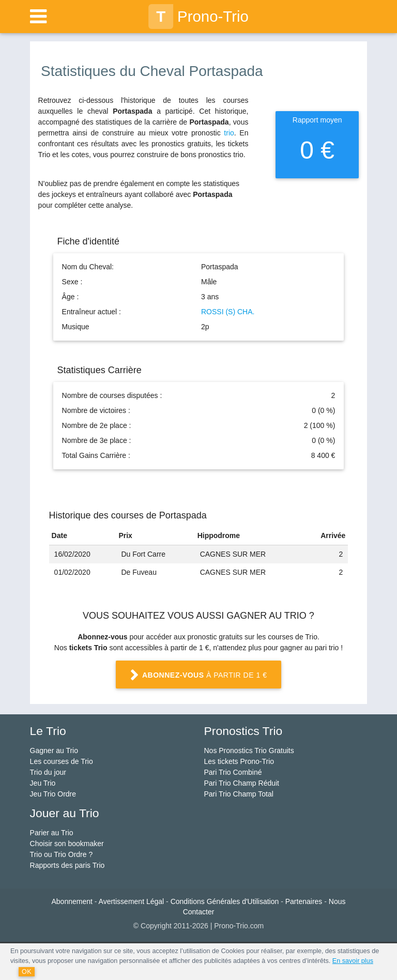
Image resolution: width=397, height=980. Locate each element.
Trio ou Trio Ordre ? (62, 854)
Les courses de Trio (62, 761)
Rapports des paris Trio (67, 865)
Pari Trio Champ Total (238, 794)
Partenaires (304, 901)
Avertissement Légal (132, 901)
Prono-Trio (198, 17)
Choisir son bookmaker (67, 844)
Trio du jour (48, 772)
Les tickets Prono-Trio (239, 761)
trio (229, 133)
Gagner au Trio (54, 751)
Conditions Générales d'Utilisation (225, 901)
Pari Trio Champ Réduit (241, 783)
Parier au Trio (52, 833)
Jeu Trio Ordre (53, 794)
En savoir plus (353, 961)
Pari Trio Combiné (233, 772)
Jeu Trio (43, 783)
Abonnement (72, 901)
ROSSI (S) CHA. (228, 312)
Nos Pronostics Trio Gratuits (249, 751)
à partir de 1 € (198, 676)
